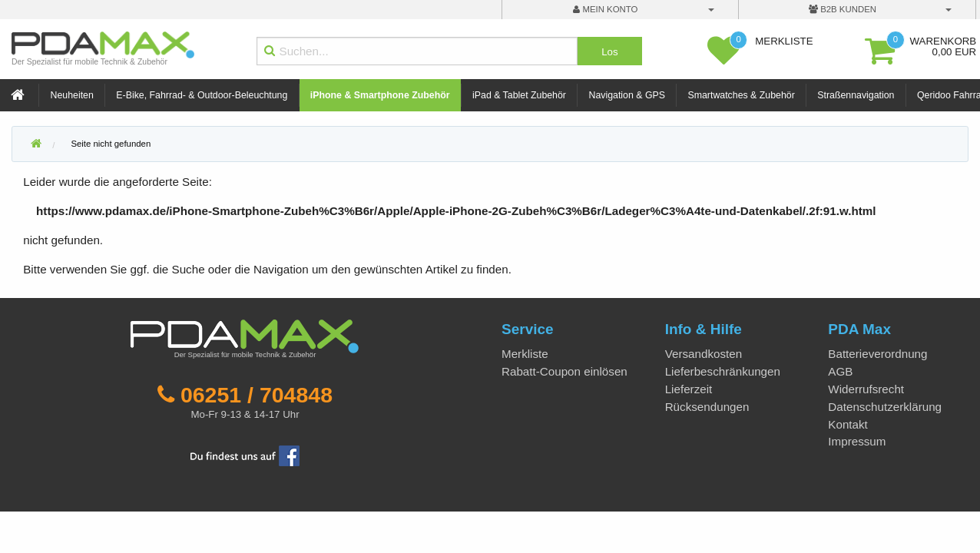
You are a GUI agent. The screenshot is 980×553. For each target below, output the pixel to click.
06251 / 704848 (257, 395)
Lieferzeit (689, 389)
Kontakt (848, 424)
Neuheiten (72, 95)
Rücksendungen (707, 407)
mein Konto (605, 9)
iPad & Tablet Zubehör (519, 95)
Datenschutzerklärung (885, 407)
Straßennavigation (856, 95)
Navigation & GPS (627, 95)
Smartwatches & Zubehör (741, 95)
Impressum (857, 441)
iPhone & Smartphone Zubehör (380, 95)
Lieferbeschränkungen (723, 371)
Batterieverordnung (877, 354)
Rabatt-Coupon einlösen (564, 371)
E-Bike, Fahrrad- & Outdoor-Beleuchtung (202, 95)
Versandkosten (704, 354)
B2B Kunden (843, 9)
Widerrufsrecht (866, 389)
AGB (840, 371)
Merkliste (525, 354)
